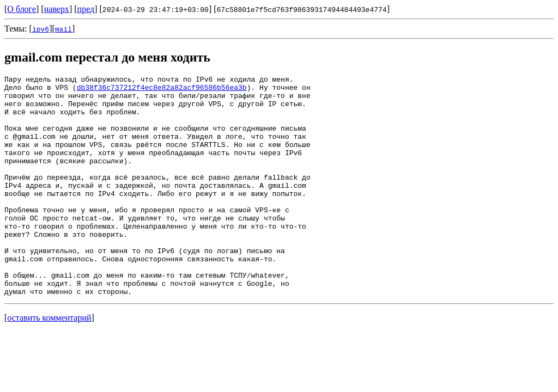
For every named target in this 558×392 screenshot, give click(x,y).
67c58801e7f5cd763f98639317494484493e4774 (302, 9)
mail (63, 29)
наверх (57, 9)
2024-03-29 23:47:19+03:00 (156, 9)
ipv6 (41, 29)
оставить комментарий (49, 362)
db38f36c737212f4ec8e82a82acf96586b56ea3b (162, 90)
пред (86, 9)
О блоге (22, 9)
